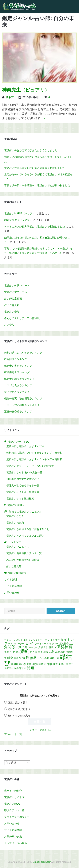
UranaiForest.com (42, 862)
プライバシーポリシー (17, 817)
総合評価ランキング (16, 359)
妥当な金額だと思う (19, 709)
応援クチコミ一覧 (14, 810)
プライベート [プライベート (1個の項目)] (42, 644)
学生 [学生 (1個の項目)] (40, 652)
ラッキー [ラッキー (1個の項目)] (54, 644)
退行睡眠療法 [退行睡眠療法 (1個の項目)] (39, 664)
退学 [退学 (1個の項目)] (29, 664)
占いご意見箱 (12, 305)
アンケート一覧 (13, 734)
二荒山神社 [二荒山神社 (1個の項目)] (28, 647)
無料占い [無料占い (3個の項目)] (37, 658)
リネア (10, 97)
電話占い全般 (12, 312)
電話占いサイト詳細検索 (20, 499)
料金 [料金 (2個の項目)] (10, 658)
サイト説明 (11, 580)
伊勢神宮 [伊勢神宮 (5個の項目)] (64, 647)
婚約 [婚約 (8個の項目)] (25, 651)
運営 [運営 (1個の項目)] (55, 664)
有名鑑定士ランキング (17, 372)
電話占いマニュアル (16, 292)
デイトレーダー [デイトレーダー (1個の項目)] (16, 644)
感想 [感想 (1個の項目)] (63, 652)
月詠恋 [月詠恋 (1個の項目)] (17, 658)
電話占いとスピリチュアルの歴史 (25, 536)
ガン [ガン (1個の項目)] (47, 640)
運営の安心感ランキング (18, 412)
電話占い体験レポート (17, 286)
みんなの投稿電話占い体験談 (23, 560)
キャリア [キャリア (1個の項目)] (55, 640)
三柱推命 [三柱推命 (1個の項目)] (64, 644)
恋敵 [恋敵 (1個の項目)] (58, 652)
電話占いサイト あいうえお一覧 (24, 472)
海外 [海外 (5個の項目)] (25, 658)
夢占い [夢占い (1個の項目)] (16, 652)
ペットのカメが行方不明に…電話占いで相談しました (35, 227)
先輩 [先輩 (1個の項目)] (7, 652)
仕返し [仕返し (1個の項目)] (45, 647)
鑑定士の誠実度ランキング (19, 379)
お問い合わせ (12, 593)
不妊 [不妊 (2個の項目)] (19, 647)
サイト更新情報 (13, 586)
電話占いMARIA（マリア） (20, 214)
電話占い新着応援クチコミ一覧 (24, 553)
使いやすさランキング (17, 392)
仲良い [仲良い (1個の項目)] (52, 647)
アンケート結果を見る (40, 730)
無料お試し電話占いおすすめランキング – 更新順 (34, 459)
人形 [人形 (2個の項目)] (37, 647)
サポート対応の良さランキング (22, 405)
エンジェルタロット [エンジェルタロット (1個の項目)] (34, 640)
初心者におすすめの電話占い (23, 479)
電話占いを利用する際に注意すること (28, 529)
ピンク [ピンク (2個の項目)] (30, 643)
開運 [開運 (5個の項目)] (31, 668)
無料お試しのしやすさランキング (23, 353)
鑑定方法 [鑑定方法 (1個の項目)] (21, 668)
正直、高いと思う (18, 703)
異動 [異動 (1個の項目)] (47, 658)
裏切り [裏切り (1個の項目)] (15, 664)
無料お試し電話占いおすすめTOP (25, 446)
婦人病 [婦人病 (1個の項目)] (34, 652)
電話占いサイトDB (15, 797)
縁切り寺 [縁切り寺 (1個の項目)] (54, 658)
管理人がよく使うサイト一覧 (23, 486)
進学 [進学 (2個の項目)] (50, 664)
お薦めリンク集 (13, 837)
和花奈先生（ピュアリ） (18, 220)
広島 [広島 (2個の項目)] (51, 652)
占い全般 (9, 325)
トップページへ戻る (16, 843)
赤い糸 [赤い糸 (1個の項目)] (22, 664)
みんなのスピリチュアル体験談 (22, 318)
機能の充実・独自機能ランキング (23, 399)
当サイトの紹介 (13, 791)
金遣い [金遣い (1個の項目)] (62, 664)
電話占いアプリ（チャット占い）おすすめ (30, 466)
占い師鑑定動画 (13, 299)
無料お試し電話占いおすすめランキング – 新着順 (34, 453)
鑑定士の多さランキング (18, 366)
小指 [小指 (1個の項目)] (46, 652)
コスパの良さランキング (18, 385)
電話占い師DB (12, 804)
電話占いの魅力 (15, 523)
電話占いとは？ (15, 516)
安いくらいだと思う (19, 716)
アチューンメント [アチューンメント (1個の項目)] (13, 640)
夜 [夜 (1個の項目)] (11, 652)
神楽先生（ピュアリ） (26, 90)
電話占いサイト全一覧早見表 (23, 492)
